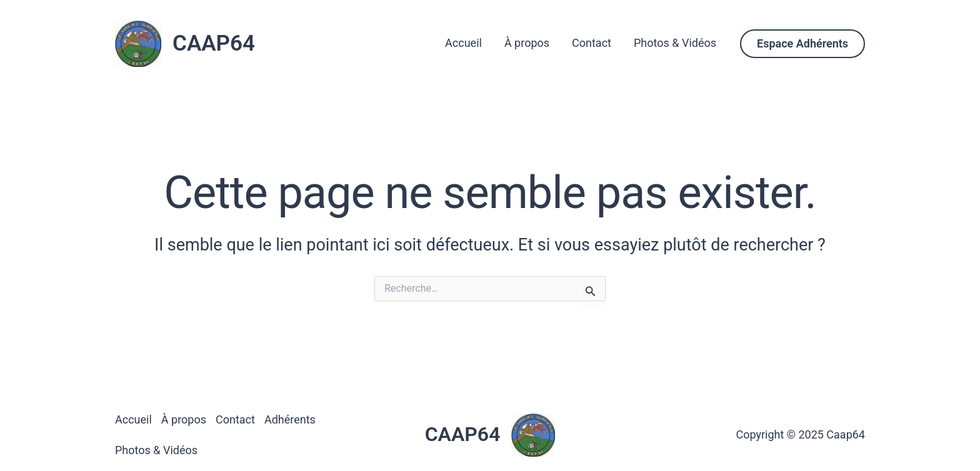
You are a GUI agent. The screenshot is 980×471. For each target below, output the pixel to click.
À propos (527, 43)
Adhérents (290, 419)
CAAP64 (214, 43)
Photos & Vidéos (675, 43)
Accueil (463, 43)
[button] (802, 44)
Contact (592, 43)
